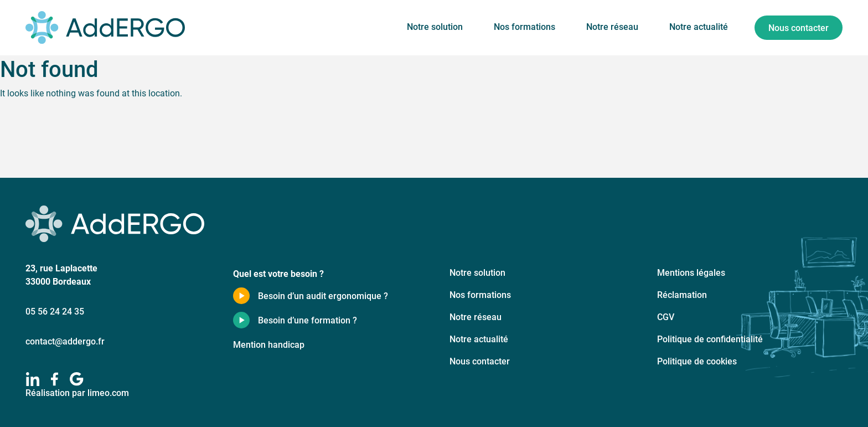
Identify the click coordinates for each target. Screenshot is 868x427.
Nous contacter (799, 27)
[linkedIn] (32, 379)
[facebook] (55, 379)
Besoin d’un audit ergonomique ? (323, 295)
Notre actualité (699, 26)
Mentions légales (691, 272)
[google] (77, 379)
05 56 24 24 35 (55, 311)
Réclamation (682, 294)
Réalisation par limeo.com (77, 392)
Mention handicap (269, 344)
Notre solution (435, 26)
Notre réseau (612, 26)
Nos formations (525, 26)
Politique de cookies (697, 361)
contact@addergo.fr (65, 341)
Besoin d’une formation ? (308, 320)
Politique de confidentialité (710, 339)
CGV (666, 317)
